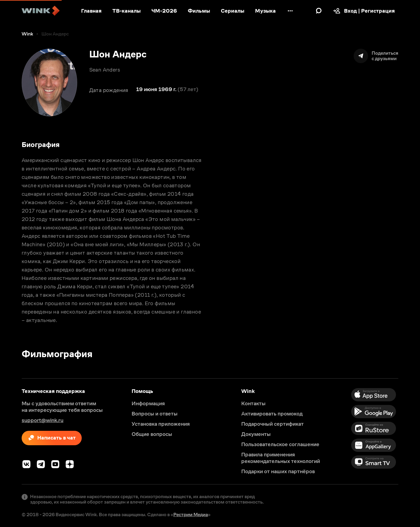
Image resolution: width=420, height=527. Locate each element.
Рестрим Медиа (191, 515)
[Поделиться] (376, 56)
